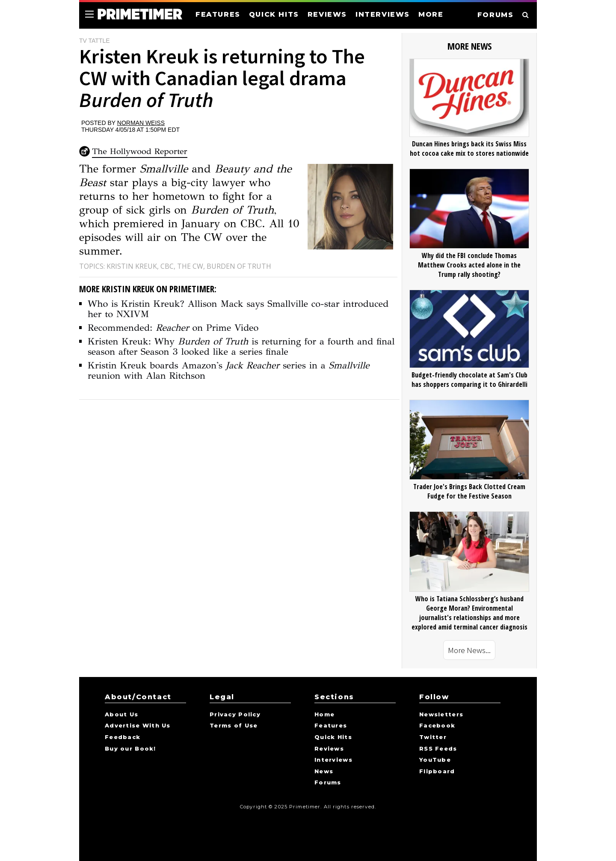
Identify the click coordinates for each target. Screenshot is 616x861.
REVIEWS (327, 14)
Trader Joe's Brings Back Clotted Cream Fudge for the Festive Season (469, 491)
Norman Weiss (141, 123)
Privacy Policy (235, 715)
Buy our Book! (130, 749)
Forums (328, 783)
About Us (121, 715)
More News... (469, 650)
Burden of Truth (239, 266)
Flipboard (437, 772)
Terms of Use (234, 726)
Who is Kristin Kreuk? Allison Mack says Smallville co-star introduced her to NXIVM (238, 309)
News (324, 772)
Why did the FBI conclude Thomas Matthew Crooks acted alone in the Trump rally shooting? (469, 265)
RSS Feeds (438, 749)
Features (331, 726)
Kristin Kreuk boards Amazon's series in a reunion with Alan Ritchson (228, 370)
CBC (167, 266)
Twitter (433, 737)
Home (324, 715)
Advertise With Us (138, 726)
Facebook (437, 726)
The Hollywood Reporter (140, 151)
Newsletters (441, 715)
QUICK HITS (274, 14)
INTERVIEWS (383, 14)
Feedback (123, 737)
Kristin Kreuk (132, 266)
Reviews (329, 749)
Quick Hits (333, 737)
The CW (190, 266)
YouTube (435, 760)
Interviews (333, 760)
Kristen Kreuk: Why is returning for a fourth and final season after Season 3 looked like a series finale (241, 346)
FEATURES (218, 14)
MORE (431, 14)
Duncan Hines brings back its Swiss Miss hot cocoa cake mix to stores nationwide (469, 148)
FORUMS (496, 15)
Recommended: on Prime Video (173, 328)
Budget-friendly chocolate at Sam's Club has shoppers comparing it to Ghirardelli (469, 380)
